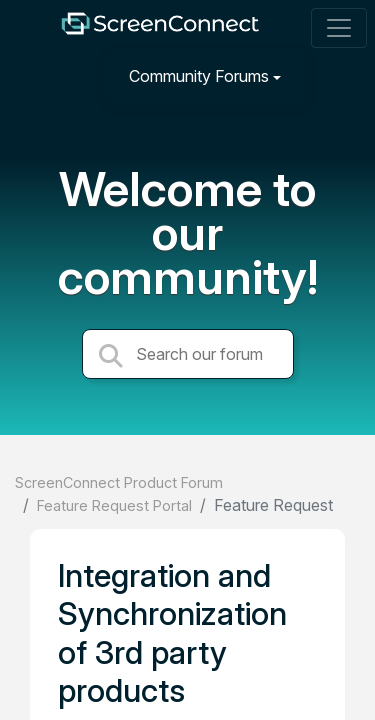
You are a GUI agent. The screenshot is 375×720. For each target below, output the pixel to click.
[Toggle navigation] (339, 28)
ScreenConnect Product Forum (119, 482)
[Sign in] (336, 75)
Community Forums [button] (199, 76)
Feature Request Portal (114, 505)
